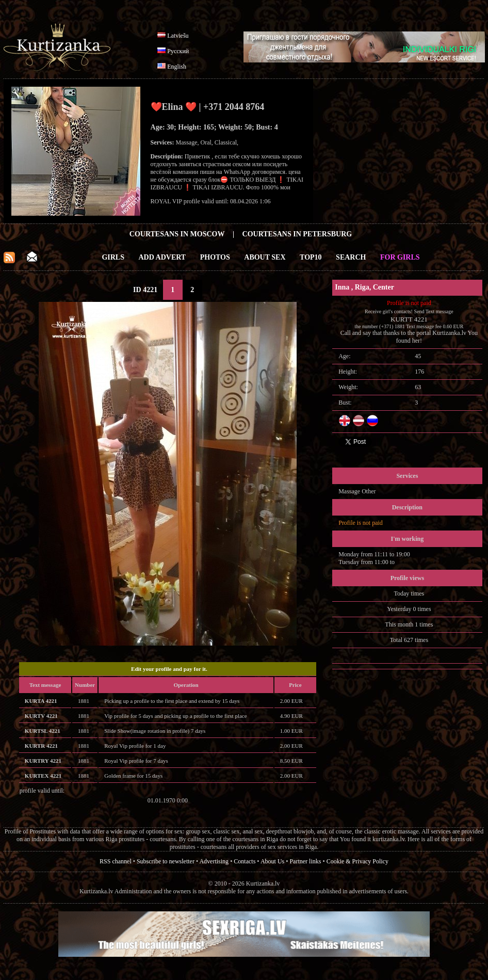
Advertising (214, 861)
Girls (113, 257)
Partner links (305, 861)
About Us (272, 861)
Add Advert (162, 257)
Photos (215, 257)
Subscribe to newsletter (166, 861)
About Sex (265, 257)
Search (351, 257)
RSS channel (116, 861)
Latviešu (178, 36)
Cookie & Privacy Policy (357, 861)
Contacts (245, 861)
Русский (178, 51)
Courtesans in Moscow (177, 234)
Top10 (311, 257)
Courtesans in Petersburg (297, 234)
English (177, 67)
